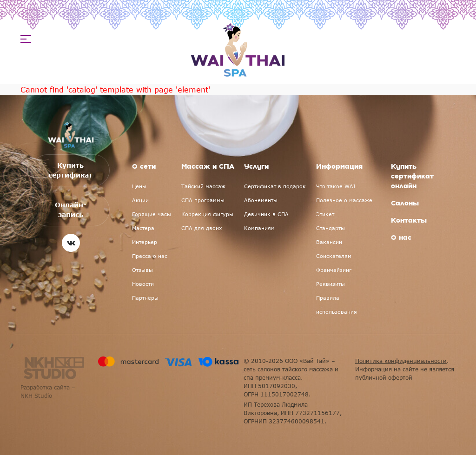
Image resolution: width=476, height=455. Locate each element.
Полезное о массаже (344, 200)
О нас (401, 238)
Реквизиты (331, 284)
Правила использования (337, 305)
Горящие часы (152, 214)
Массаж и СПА (208, 167)
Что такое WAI (336, 186)
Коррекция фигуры (207, 214)
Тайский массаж (203, 186)
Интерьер (145, 242)
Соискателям (334, 256)
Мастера (143, 228)
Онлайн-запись (71, 209)
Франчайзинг (334, 270)
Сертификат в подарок (275, 186)
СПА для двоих (202, 228)
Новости (143, 284)
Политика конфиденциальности (401, 361)
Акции (140, 200)
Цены (139, 186)
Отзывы (142, 270)
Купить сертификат (71, 172)
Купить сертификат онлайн (412, 177)
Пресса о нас (150, 256)
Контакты (409, 221)
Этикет (325, 214)
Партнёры (145, 298)
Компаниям (259, 228)
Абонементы (261, 200)
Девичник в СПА (266, 214)
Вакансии (329, 242)
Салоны (405, 204)
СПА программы (203, 200)
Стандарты (331, 228)
